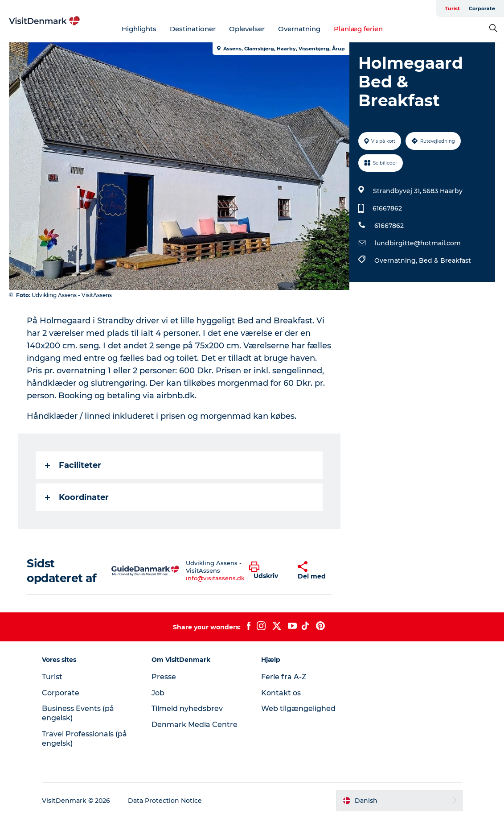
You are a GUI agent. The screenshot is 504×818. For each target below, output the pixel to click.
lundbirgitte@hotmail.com (418, 243)
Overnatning (299, 29)
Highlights (139, 29)
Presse (164, 677)
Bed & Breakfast (445, 260)
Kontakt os (281, 693)
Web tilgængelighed (298, 709)
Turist (452, 8)
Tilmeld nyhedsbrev (187, 709)
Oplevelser (247, 29)
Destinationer (193, 29)
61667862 (387, 208)
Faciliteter (73, 465)
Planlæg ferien (358, 29)
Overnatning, (397, 260)
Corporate (482, 8)
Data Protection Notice (165, 801)
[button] (267, 571)
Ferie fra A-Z (284, 677)
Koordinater (77, 497)
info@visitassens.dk (215, 578)
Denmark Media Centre (195, 725)
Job (158, 693)
